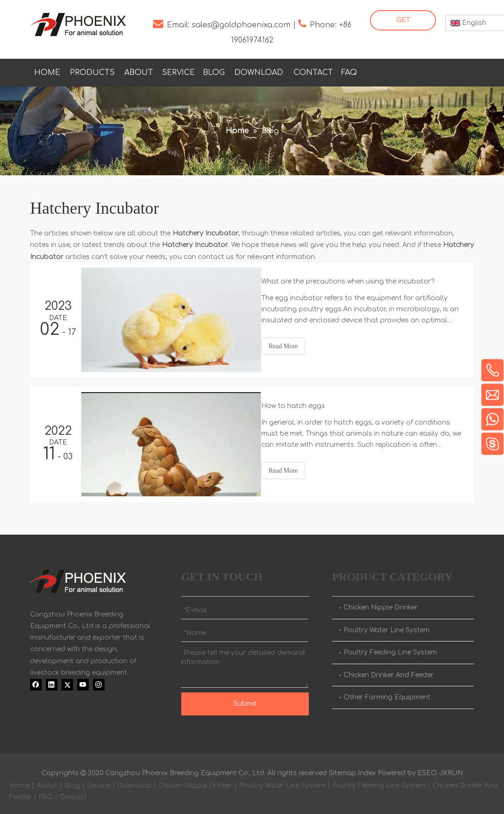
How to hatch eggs (301, 404)
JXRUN (451, 770)
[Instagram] (464, 71)
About (47, 783)
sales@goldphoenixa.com (241, 25)
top (485, 774)
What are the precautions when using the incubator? (356, 281)
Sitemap (342, 770)
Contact (73, 794)
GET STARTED (403, 24)
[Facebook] (388, 71)
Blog (72, 783)
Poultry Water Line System (387, 627)
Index (367, 770)
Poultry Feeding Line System (390, 650)
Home (20, 783)
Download (134, 783)
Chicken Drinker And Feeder (389, 672)
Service (98, 783)
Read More (292, 346)
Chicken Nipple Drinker (381, 605)
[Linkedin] (407, 71)
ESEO (427, 770)
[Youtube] (445, 71)
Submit (245, 701)
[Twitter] (426, 71)
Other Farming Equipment (387, 694)
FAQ (46, 794)
